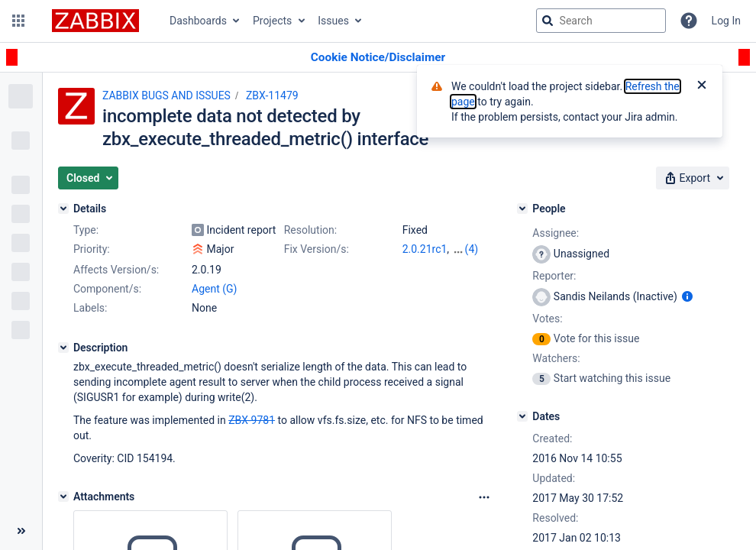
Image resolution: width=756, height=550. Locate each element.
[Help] (689, 21)
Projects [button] (272, 21)
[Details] (63, 209)
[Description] (63, 348)
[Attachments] (63, 497)
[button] (18, 21)
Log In (726, 21)
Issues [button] (333, 21)
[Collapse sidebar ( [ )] (21, 531)
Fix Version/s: (317, 249)
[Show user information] (687, 296)
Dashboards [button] (198, 21)
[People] (522, 209)
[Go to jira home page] (95, 21)
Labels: (90, 308)
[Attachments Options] (484, 497)
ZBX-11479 (272, 95)
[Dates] (522, 416)
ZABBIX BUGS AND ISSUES (166, 95)
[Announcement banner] (378, 58)
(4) (472, 249)
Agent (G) (214, 289)
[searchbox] (601, 21)
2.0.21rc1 (425, 249)
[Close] (702, 86)
